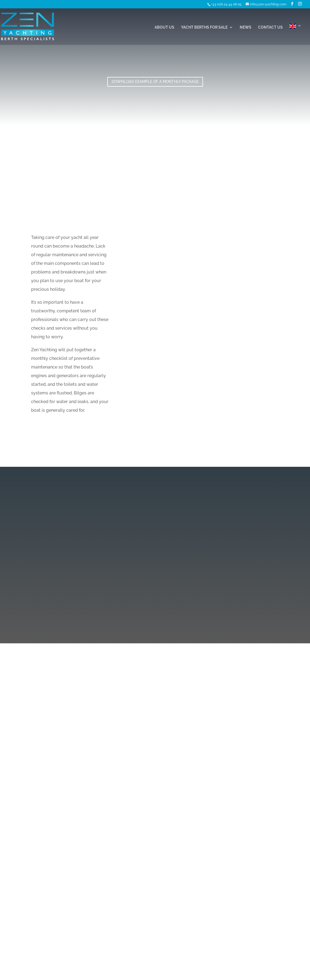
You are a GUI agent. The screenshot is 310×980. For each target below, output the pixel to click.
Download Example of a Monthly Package (155, 82)
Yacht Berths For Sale (204, 27)
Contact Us (270, 27)
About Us (164, 27)
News (246, 27)
